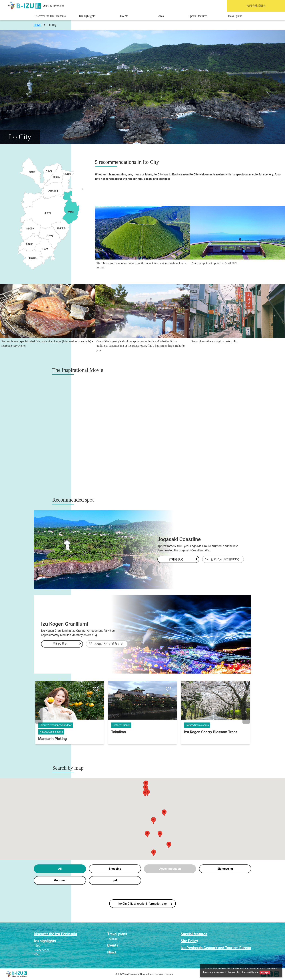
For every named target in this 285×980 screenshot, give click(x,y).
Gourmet (60, 880)
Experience (42, 950)
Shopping (115, 869)
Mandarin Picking (52, 739)
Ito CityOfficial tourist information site (145, 904)
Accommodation (170, 869)
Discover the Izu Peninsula (50, 16)
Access (113, 939)
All (60, 869)
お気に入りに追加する (223, 559)
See (38, 946)
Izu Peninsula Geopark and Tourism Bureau (216, 948)
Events (124, 16)
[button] (39, 713)
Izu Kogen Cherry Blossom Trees (211, 732)
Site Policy (189, 941)
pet (115, 880)
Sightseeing (225, 869)
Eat (37, 954)
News (112, 952)
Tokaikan (118, 732)
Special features (198, 16)
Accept (265, 972)
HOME (37, 25)
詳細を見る (183, 559)
